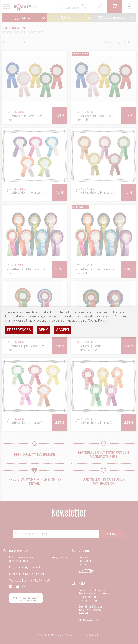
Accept (63, 330)
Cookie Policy (97, 321)
